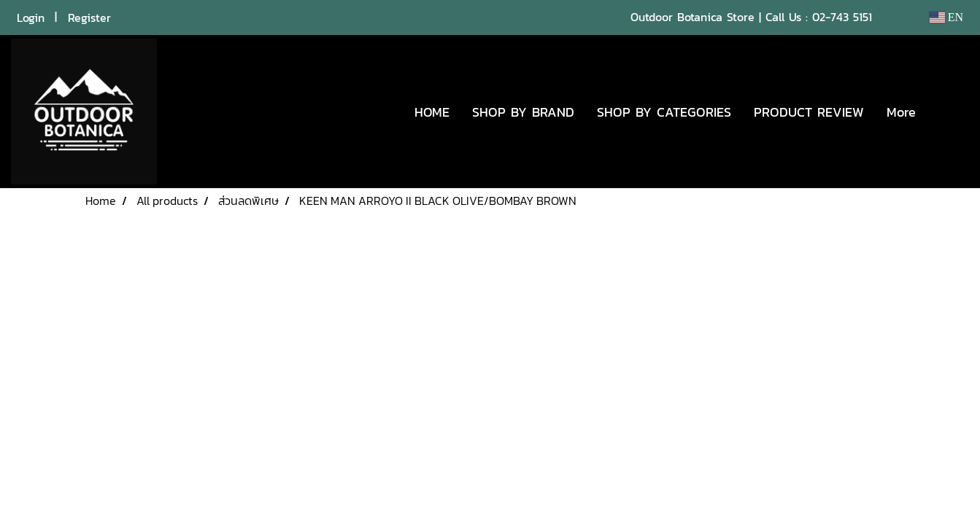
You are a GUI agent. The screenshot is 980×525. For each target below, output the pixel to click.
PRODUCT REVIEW (809, 112)
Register (89, 17)
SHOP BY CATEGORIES (664, 112)
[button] (949, 112)
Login (31, 17)
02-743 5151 (842, 17)
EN (946, 17)
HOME (432, 112)
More (901, 112)
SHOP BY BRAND (523, 112)
